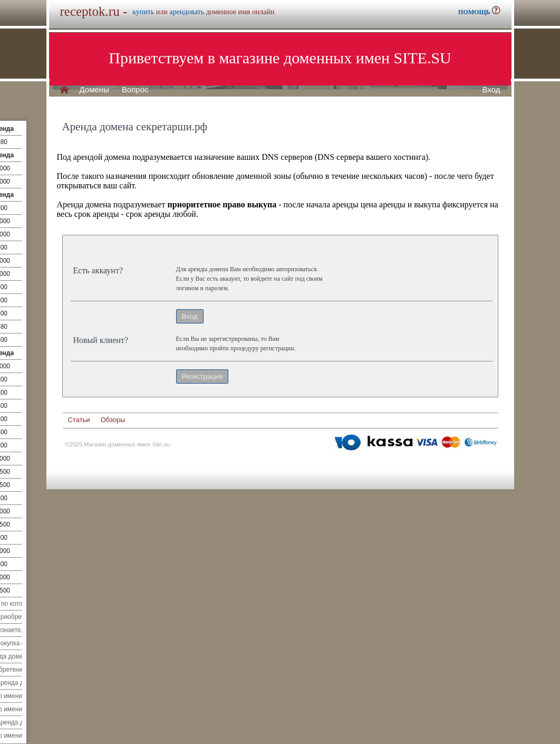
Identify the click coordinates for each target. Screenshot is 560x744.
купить (143, 12)
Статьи (79, 420)
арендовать (187, 12)
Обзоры (113, 420)
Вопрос (135, 90)
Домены (94, 90)
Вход (491, 90)
